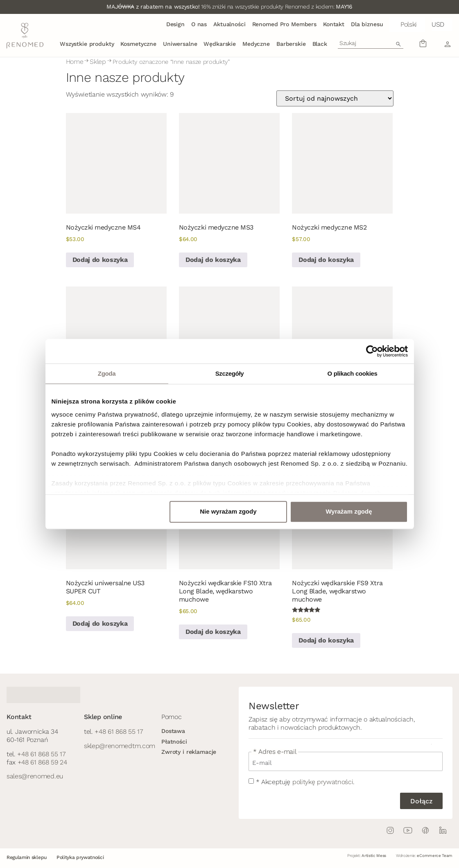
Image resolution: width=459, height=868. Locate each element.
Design (175, 24)
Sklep (98, 62)
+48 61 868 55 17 (41, 754)
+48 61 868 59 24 (42, 762)
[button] (407, 25)
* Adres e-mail (275, 752)
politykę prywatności (323, 782)
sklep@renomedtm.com (120, 746)
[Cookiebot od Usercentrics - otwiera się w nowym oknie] (372, 351)
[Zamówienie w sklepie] (335, 98)
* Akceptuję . (305, 782)
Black (320, 44)
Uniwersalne (180, 44)
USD (438, 24)
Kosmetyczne (138, 44)
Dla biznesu (367, 24)
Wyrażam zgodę (349, 512)
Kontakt (334, 24)
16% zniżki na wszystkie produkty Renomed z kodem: (229, 7)
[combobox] (371, 43)
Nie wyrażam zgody (228, 512)
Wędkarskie (220, 44)
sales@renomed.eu (35, 776)
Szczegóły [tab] (230, 373)
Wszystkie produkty (87, 44)
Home (75, 62)
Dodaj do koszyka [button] (100, 260)
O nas (199, 24)
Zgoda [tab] (107, 373)
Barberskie (291, 44)
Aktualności (229, 24)
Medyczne (256, 44)
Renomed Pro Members (284, 24)
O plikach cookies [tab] (352, 373)
